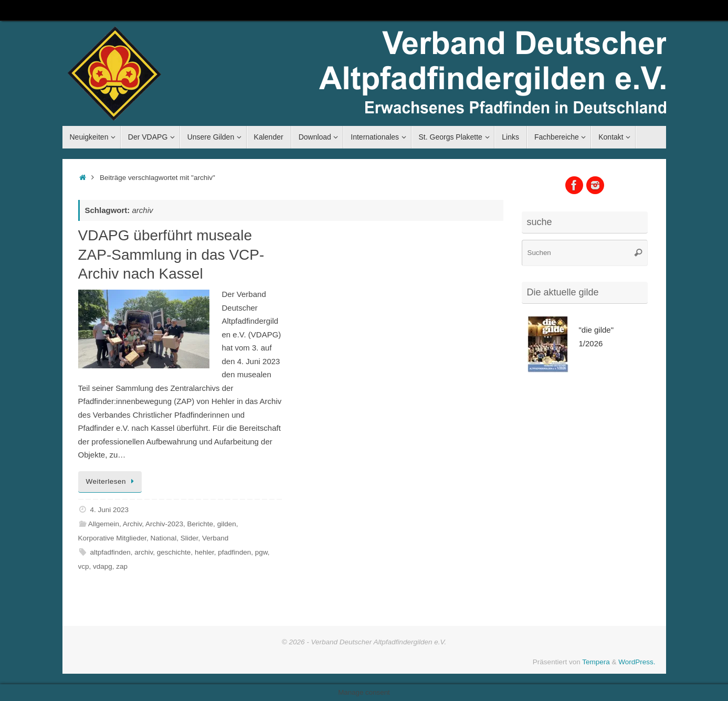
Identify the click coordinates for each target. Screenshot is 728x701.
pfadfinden (234, 552)
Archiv (133, 524)
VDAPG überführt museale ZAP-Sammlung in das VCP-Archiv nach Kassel (171, 254)
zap (122, 566)
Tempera (596, 662)
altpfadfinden (110, 552)
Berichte (201, 524)
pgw (261, 552)
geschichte (174, 552)
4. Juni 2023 (109, 510)
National (164, 538)
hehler (204, 552)
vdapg (103, 566)
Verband (215, 538)
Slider (189, 538)
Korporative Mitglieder (113, 538)
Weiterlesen (112, 481)
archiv (144, 552)
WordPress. (637, 662)
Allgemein (104, 524)
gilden (227, 524)
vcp (84, 566)
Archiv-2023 (164, 524)
